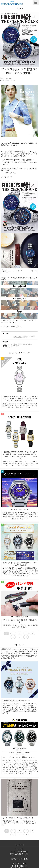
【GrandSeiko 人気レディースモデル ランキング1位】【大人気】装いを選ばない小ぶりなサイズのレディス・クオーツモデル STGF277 (20, 399)
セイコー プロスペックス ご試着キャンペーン (19, 757)
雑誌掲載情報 (5, 80)
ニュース (12, 80)
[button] (36, 3)
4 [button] (26, 633)
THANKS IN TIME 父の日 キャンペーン (17, 700)
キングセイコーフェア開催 (20, 510)
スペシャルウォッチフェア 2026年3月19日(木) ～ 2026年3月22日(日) (20, 564)
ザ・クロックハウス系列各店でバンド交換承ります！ (20, 621)
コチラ (7, 280)
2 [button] (13, 633)
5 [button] (32, 633)
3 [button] (20, 633)
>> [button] (26, 637)
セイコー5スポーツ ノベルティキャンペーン (18, 818)
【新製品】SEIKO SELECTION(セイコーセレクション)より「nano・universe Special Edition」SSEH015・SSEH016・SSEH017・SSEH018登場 (20, 455)
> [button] (20, 637)
